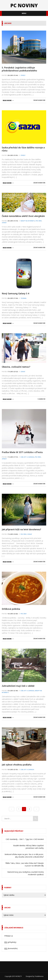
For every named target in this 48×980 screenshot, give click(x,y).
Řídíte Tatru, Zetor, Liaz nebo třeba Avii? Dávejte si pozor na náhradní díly (25, 864)
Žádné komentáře (39, 100)
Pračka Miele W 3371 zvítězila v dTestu (22, 452)
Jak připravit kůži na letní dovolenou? (21, 529)
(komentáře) (11, 948)
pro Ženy (39, 221)
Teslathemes (39, 976)
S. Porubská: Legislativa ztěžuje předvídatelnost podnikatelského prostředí (19, 69)
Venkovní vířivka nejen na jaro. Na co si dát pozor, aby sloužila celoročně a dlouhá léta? (24, 856)
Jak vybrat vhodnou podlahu (17, 765)
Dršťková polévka (11, 609)
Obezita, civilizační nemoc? (16, 367)
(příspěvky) (10, 942)
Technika (23, 298)
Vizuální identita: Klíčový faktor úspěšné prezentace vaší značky (28, 847)
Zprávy (23, 75)
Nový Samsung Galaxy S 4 (15, 293)
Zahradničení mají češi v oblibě (18, 686)
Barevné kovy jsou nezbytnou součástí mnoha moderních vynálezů (26, 873)
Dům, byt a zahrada (27, 457)
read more (7, 100)
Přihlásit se (9, 936)
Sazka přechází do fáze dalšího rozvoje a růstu (23, 149)
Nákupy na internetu (28, 221)
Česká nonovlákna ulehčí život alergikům (23, 216)
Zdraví (4, 223)
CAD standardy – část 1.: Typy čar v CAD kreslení (25, 839)
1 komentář (41, 399)
